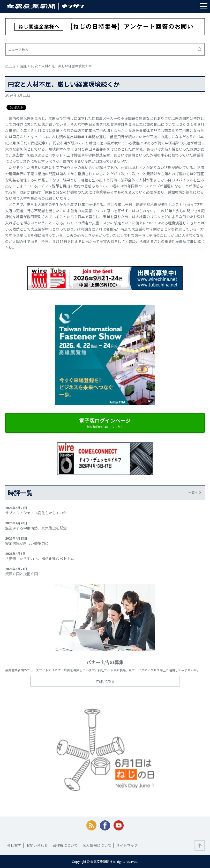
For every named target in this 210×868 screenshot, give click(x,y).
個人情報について (97, 845)
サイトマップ (127, 845)
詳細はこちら (105, 681)
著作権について (65, 845)
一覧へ (193, 492)
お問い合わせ (37, 845)
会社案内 (14, 845)
